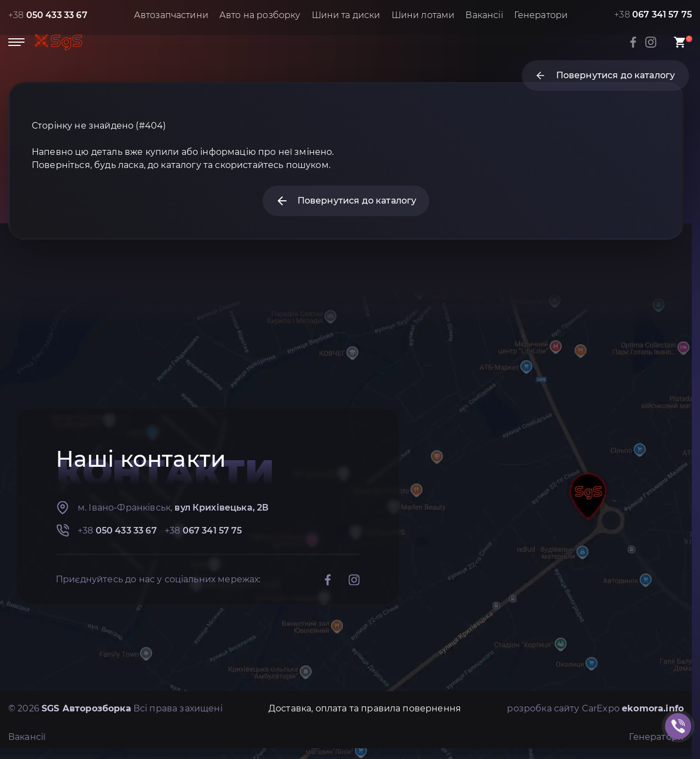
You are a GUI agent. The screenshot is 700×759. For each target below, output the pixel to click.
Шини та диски (346, 15)
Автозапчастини (171, 15)
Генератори (541, 15)
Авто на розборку (260, 15)
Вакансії (484, 15)
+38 (48, 15)
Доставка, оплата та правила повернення (365, 708)
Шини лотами (423, 15)
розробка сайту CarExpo (595, 708)
